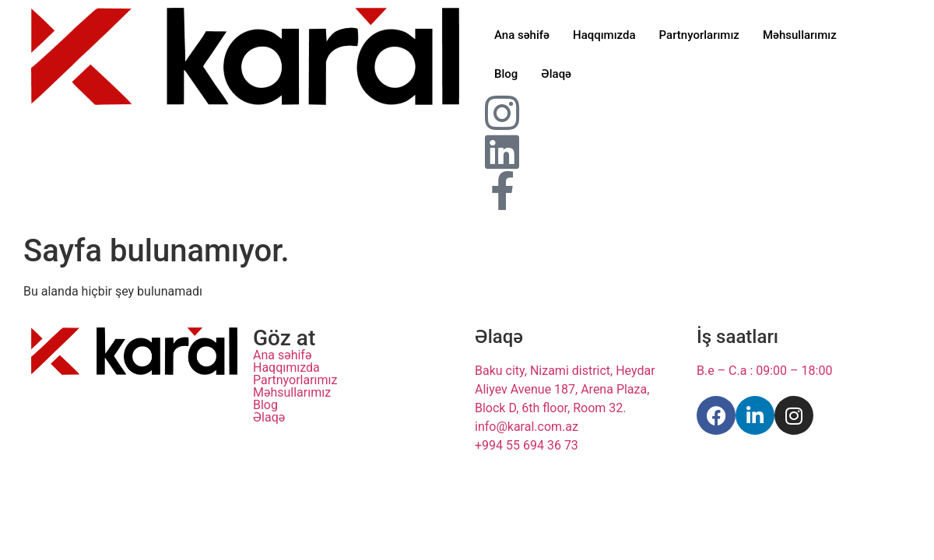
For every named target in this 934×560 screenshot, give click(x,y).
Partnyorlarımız (699, 35)
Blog (506, 74)
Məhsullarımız (800, 35)
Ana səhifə (522, 35)
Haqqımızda (604, 35)
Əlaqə (556, 74)
